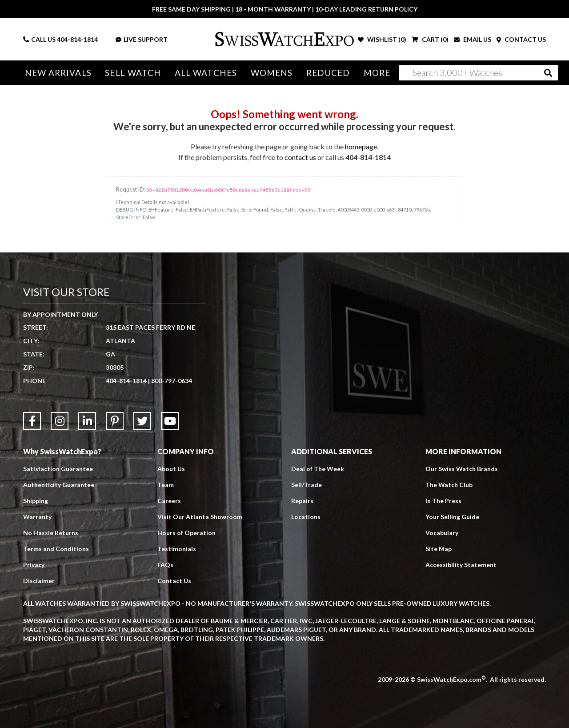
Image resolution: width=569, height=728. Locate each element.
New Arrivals (58, 73)
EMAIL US (473, 39)
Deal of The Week (318, 469)
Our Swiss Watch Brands (462, 469)
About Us (171, 469)
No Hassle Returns (51, 533)
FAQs (165, 565)
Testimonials (177, 549)
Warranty (37, 517)
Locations (306, 517)
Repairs (302, 501)
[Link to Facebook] (32, 421)
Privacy (34, 565)
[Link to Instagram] (60, 421)
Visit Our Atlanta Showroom (200, 517)
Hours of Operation (186, 533)
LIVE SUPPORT (142, 39)
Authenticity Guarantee (59, 485)
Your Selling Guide (452, 517)
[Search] (479, 73)
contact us (300, 157)
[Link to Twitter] (142, 421)
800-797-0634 (172, 381)
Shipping (36, 501)
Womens (272, 73)
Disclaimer (39, 581)
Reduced (328, 73)
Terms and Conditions (56, 549)
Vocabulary (442, 533)
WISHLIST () (382, 39)
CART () (430, 39)
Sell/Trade (307, 485)
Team (166, 485)
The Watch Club (449, 485)
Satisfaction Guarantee (58, 469)
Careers (169, 501)
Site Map (439, 549)
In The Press (443, 501)
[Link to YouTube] (170, 421)
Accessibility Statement (461, 565)
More (377, 73)
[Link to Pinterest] (115, 421)
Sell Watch (133, 73)
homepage (361, 146)
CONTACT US (521, 39)
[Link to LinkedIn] (87, 421)
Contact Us (174, 581)
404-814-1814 (77, 39)
